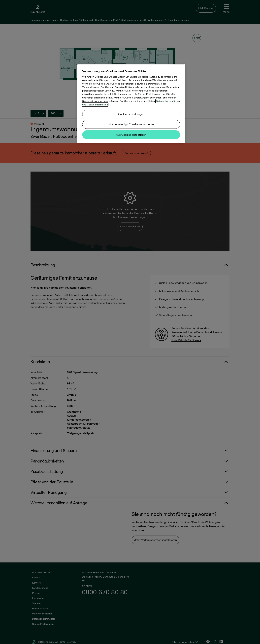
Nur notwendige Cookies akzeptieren (131, 124)
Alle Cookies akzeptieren (131, 135)
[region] (131, 104)
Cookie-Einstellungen (131, 114)
